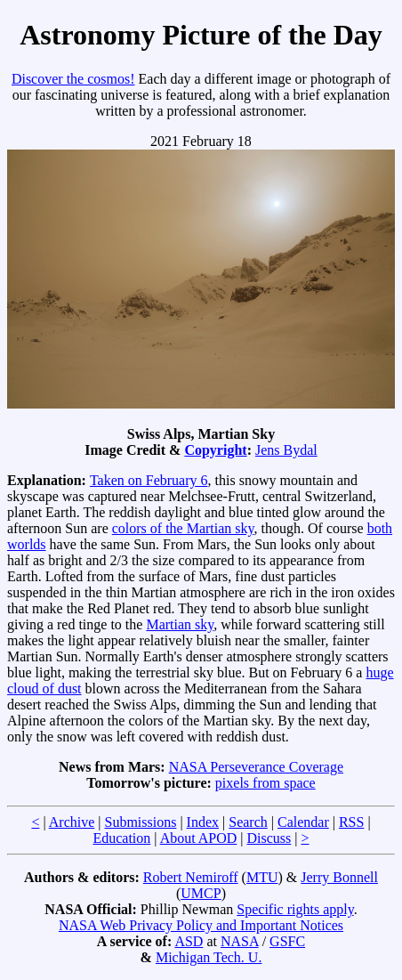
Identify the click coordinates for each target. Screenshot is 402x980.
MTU (262, 877)
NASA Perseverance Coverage (256, 767)
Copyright (215, 450)
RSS (351, 822)
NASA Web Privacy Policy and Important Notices (201, 925)
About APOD (199, 838)
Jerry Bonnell (339, 877)
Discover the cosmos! (73, 79)
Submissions (140, 822)
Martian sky (180, 624)
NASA (240, 941)
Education (121, 838)
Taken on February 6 (149, 480)
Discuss (269, 838)
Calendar (303, 822)
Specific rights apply (295, 909)
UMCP (201, 893)
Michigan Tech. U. (209, 957)
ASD (189, 941)
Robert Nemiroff (191, 877)
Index (203, 822)
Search (248, 822)
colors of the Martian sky (183, 528)
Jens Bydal (286, 450)
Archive (72, 822)
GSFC (287, 941)
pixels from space (265, 783)
